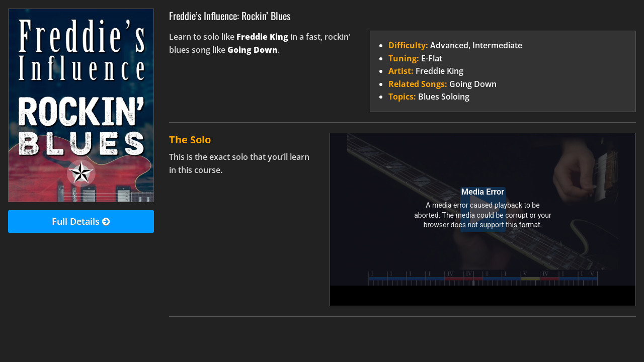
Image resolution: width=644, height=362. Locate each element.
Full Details (81, 222)
